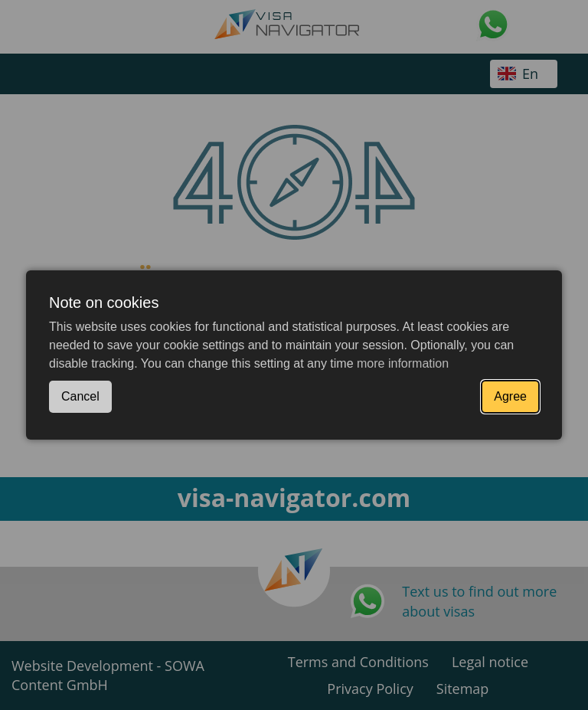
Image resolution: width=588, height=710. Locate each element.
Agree (510, 396)
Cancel (80, 396)
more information (403, 363)
